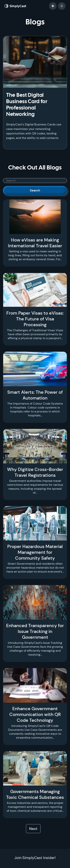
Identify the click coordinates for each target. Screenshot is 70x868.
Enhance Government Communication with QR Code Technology (35, 714)
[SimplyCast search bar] (35, 181)
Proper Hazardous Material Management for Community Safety (35, 552)
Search (35, 190)
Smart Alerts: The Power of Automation (35, 395)
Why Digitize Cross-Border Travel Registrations (35, 472)
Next (33, 829)
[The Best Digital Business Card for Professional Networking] (35, 62)
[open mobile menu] (62, 6)
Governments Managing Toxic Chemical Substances (35, 794)
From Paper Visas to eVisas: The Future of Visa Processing (35, 319)
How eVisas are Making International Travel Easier (35, 243)
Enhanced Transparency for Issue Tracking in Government (35, 631)
